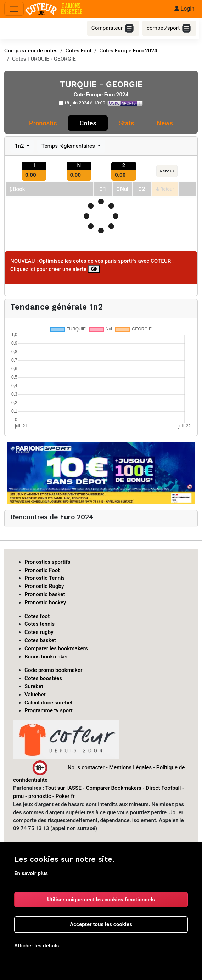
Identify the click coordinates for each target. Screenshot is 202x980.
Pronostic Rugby (44, 586)
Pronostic (43, 123)
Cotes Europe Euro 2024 (128, 51)
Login (184, 9)
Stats (127, 123)
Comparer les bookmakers (56, 648)
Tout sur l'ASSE (63, 788)
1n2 (20, 146)
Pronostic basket (45, 594)
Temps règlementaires (69, 146)
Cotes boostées (43, 678)
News (165, 123)
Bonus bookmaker (46, 657)
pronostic (40, 796)
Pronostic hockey (45, 602)
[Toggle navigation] (14, 9)
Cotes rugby (39, 632)
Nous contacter (86, 767)
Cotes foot (37, 616)
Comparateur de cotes (31, 51)
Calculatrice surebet (49, 703)
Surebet (34, 686)
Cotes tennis (40, 624)
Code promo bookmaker (53, 670)
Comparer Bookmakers (114, 788)
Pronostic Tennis (45, 578)
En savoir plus (31, 873)
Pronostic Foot (42, 570)
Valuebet (35, 695)
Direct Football (163, 788)
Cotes (88, 123)
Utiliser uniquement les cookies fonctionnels (101, 900)
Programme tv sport (49, 710)
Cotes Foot (79, 51)
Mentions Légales (130, 767)
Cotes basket (40, 640)
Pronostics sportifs (47, 562)
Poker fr (65, 796)
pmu (18, 796)
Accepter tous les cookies (101, 924)
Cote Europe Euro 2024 (101, 95)
